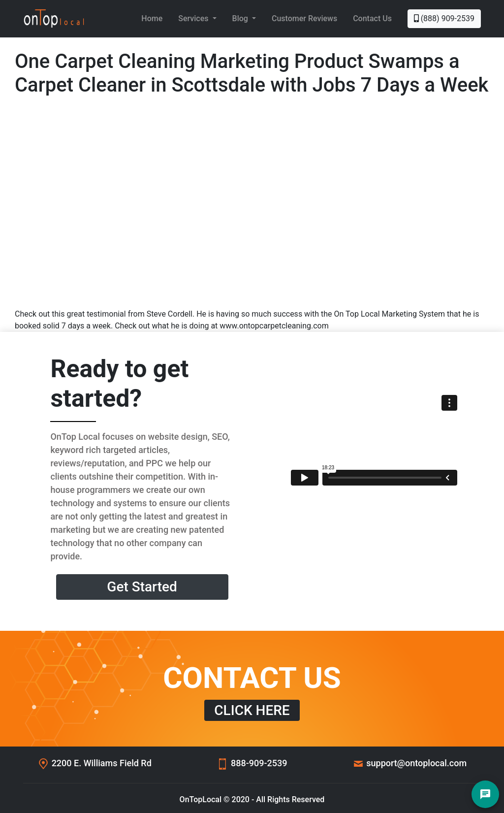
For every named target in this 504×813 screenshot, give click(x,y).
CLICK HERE (252, 710)
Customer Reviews (304, 18)
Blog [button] (241, 18)
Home (152, 18)
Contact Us (372, 18)
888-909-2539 (259, 763)
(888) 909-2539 (444, 18)
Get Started (142, 587)
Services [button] (194, 18)
